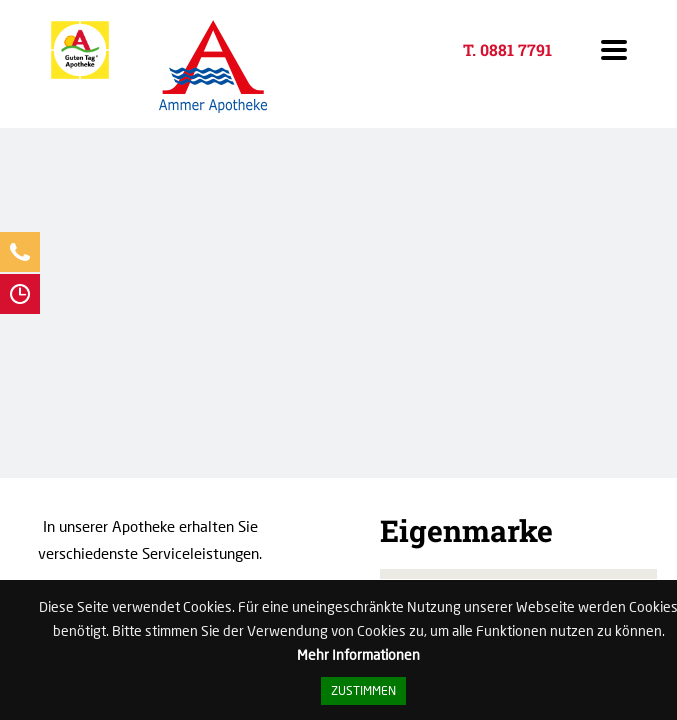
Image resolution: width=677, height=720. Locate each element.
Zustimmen (363, 690)
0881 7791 (516, 49)
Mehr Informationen (358, 655)
